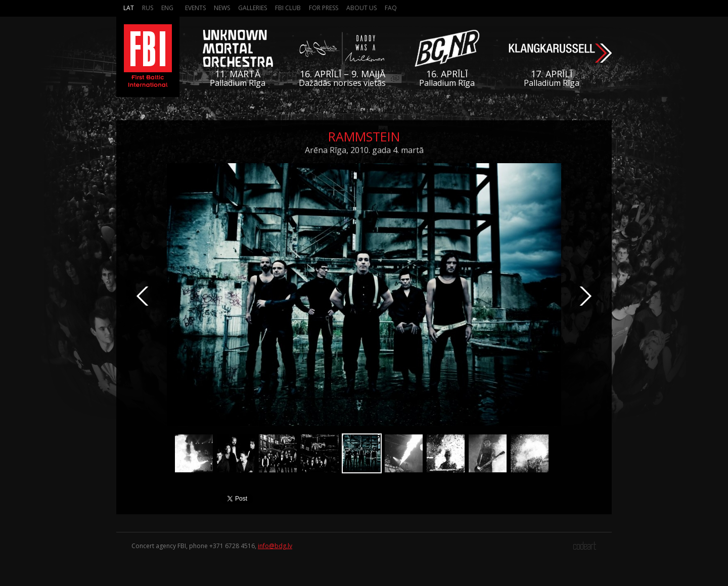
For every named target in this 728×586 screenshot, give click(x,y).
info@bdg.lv (275, 546)
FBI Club (288, 8)
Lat (129, 8)
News (222, 8)
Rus (148, 8)
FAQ (391, 8)
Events (195, 8)
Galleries (253, 8)
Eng (167, 8)
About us (361, 8)
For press (324, 8)
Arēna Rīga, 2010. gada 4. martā (364, 150)
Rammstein (364, 136)
